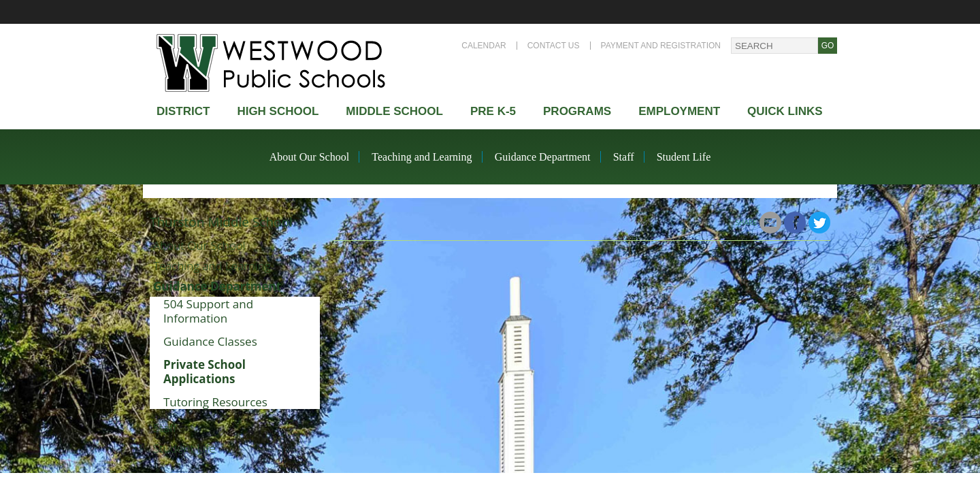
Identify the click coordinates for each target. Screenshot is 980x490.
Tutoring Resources (215, 402)
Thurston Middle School (221, 222)
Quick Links (785, 111)
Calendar (484, 46)
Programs (577, 111)
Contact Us (554, 46)
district (183, 111)
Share (746, 223)
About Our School (309, 157)
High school (278, 111)
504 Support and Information (208, 311)
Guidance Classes (210, 341)
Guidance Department (543, 157)
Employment (679, 111)
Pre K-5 (493, 111)
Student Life (684, 157)
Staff (624, 157)
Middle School (394, 111)
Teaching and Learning (422, 157)
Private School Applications (205, 372)
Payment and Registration (661, 46)
